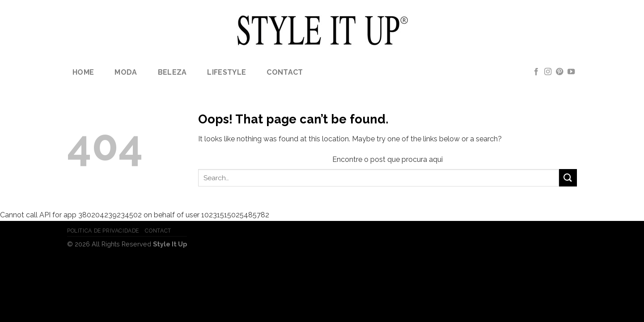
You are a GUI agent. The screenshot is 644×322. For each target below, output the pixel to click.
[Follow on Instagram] (548, 72)
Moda (126, 72)
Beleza (172, 72)
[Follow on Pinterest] (559, 72)
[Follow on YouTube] (571, 72)
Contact (285, 72)
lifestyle (227, 72)
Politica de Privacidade (103, 231)
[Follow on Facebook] (536, 72)
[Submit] (568, 178)
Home (83, 72)
